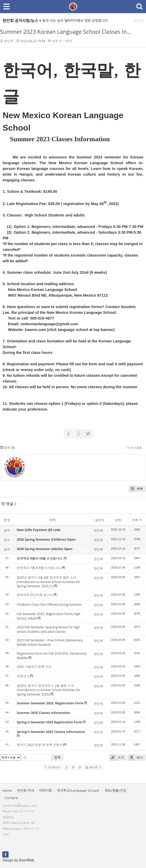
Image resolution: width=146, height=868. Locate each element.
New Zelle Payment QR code (39, 530)
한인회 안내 (25, 791)
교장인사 (23, 676)
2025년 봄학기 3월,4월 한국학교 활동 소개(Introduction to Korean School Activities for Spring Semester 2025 (48, 582)
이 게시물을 (135, 448)
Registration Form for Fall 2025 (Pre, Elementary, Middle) (52, 656)
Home (7, 791)
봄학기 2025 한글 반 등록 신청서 (40, 745)
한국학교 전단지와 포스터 (35, 595)
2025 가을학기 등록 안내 (34, 667)
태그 (135, 758)
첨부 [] (7, 448)
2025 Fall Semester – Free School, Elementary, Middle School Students (50, 642)
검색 (57, 757)
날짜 (118, 520)
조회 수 (137, 520)
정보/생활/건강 (115, 791)
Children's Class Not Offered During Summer (49, 605)
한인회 (9, 41)
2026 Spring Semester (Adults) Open (45, 549)
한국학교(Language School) (78, 791)
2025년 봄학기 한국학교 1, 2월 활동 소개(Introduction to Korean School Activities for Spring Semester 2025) (48, 690)
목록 (136, 489)
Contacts (11, 798)
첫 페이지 (52, 767)
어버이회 (46, 791)
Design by (18, 860)
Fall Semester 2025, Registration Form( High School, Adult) (49, 616)
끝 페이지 (93, 767)
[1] (51, 586)
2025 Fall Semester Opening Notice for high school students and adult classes (48, 629)
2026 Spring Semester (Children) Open (46, 540)
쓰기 (117, 758)
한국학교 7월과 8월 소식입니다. (39, 568)
